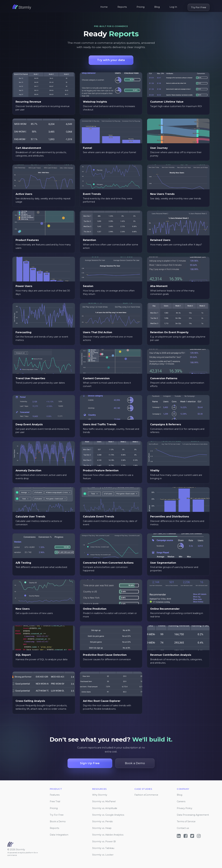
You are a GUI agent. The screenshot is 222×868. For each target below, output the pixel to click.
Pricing (141, 7)
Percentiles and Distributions (170, 517)
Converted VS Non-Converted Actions (108, 563)
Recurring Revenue (28, 102)
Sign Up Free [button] (90, 763)
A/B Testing (23, 563)
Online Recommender (165, 609)
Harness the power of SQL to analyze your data (41, 659)
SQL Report (23, 655)
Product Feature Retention (101, 471)
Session (88, 286)
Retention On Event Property (169, 332)
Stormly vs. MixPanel (104, 801)
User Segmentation (163, 563)
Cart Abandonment (28, 148)
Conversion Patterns (164, 378)
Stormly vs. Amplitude (105, 808)
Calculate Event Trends (99, 517)
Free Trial (55, 801)
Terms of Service (186, 821)
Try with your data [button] (111, 60)
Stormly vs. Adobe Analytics (108, 835)
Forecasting (24, 332)
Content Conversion (96, 378)
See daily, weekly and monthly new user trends (176, 199)
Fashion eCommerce (146, 795)
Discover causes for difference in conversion (107, 659)
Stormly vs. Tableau (103, 848)
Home (104, 7)
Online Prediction (95, 609)
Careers (181, 801)
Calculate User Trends (30, 517)
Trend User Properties (30, 378)
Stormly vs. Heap (102, 828)
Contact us (183, 828)
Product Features (27, 240)
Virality (155, 471)
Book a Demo (58, 821)
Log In (173, 7)
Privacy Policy (185, 808)
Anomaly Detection (28, 471)
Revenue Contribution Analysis (171, 655)
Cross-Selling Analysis (30, 701)
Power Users (24, 286)
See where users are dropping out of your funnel (109, 152)
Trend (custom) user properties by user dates (40, 383)
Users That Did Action (98, 332)
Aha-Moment (159, 286)
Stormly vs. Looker (103, 855)
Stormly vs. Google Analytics (108, 815)
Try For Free (199, 7)
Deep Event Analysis (29, 424)
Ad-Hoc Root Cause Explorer (102, 701)
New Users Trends (162, 194)
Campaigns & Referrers (166, 424)
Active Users (24, 194)
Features (55, 795)
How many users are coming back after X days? (176, 245)
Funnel (87, 148)
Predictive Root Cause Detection (105, 655)
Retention (89, 240)
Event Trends (92, 194)
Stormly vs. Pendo (103, 821)
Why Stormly (100, 795)
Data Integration (59, 835)
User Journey (159, 148)
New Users (23, 609)
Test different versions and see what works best (41, 567)
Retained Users (160, 240)
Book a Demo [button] (135, 763)
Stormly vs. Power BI (104, 842)
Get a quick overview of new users (34, 613)
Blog (157, 7)
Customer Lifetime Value (167, 102)
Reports (122, 7)
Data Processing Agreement (193, 815)
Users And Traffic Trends (100, 424)
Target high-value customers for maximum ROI (176, 106)
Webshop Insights (95, 102)
